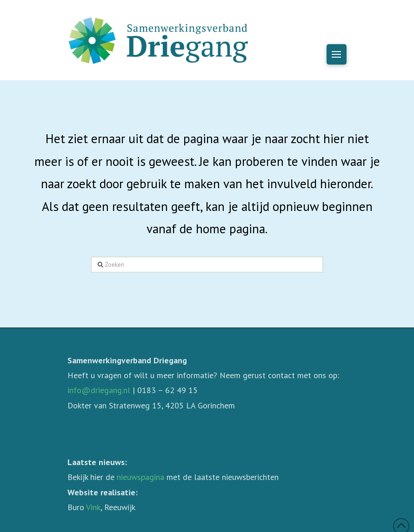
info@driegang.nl (99, 390)
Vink (93, 507)
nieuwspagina (140, 477)
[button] (337, 54)
